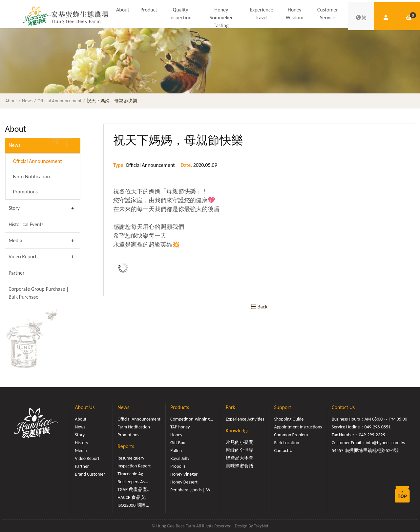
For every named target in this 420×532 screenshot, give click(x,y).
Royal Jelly (180, 458)
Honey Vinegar (184, 474)
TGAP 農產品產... (134, 490)
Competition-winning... (192, 419)
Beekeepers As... (133, 482)
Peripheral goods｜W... (192, 490)
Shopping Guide (289, 419)
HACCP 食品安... (133, 497)
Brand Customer (90, 474)
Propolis (178, 466)
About (123, 10)
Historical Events (26, 224)
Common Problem (291, 435)
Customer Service (328, 14)
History (81, 443)
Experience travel (261, 14)
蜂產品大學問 (240, 458)
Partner (16, 273)
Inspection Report (134, 466)
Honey (176, 435)
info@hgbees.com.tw (385, 443)
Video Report (22, 256)
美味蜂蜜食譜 (240, 466)
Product (149, 10)
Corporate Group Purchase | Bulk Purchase (39, 293)
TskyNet (261, 526)
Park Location (286, 443)
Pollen (176, 451)
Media (15, 240)
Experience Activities (245, 419)
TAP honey (180, 427)
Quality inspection (180, 14)
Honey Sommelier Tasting (221, 18)
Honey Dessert (184, 482)
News (27, 101)
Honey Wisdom (295, 14)
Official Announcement (59, 101)
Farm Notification (31, 177)
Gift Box (178, 443)
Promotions (25, 192)
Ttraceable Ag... (132, 474)
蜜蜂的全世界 (240, 450)
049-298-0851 (378, 427)
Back (259, 307)
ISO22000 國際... (133, 505)
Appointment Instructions (298, 427)
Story (14, 208)
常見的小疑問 (240, 442)
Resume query (131, 458)
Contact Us (284, 451)
